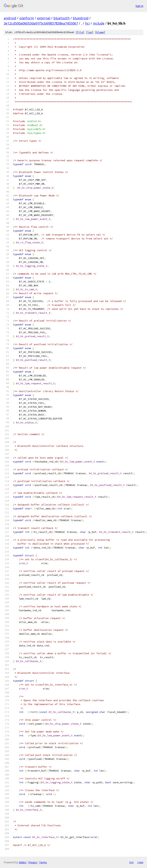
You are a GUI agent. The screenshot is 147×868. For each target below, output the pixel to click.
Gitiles (22, 862)
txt (131, 862)
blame (100, 32)
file (80, 32)
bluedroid (81, 18)
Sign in (139, 6)
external (44, 18)
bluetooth (61, 18)
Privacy (33, 862)
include (99, 23)
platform (27, 18)
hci (87, 23)
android (10, 18)
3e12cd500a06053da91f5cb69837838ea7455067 (41, 23)
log (90, 32)
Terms (43, 862)
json (140, 862)
